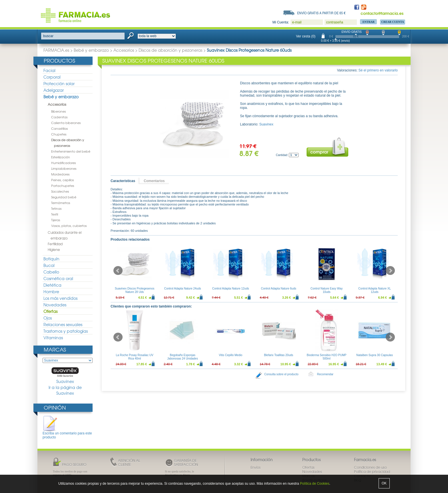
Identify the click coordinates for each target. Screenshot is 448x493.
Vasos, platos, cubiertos (69, 225)
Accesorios (124, 50)
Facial (49, 70)
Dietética (52, 285)
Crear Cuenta (393, 22)
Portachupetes (63, 185)
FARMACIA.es (56, 50)
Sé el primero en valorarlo (378, 70)
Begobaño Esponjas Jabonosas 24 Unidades (182, 357)
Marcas (55, 349)
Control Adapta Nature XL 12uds (375, 290)
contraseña (334, 22)
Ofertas (50, 311)
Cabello (51, 272)
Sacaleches (60, 191)
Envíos (256, 467)
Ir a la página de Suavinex (65, 390)
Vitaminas (53, 338)
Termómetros (61, 203)
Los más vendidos (60, 298)
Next (390, 271)
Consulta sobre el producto (281, 374)
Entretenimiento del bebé (71, 151)
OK (384, 483)
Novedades (55, 305)
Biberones (58, 111)
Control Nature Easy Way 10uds (327, 290)
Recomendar (325, 374)
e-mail (297, 22)
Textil (55, 214)
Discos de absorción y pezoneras (170, 50)
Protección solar (59, 83)
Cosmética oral (58, 278)
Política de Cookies (315, 484)
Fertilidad (55, 244)
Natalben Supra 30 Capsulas (375, 355)
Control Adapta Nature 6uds (278, 289)
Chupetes (59, 134)
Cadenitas (59, 117)
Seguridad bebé (64, 197)
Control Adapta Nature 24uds (183, 289)
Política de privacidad (372, 472)
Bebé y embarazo (91, 50)
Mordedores (60, 174)
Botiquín (51, 259)
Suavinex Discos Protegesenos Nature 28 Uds (135, 290)
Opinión (55, 407)
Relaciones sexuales (63, 324)
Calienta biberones (66, 123)
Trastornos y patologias (66, 331)
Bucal (49, 265)
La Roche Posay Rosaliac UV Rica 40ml (134, 357)
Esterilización (61, 157)
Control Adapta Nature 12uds (231, 289)
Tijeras (56, 220)
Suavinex (65, 376)
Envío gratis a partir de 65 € (321, 13)
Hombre (51, 292)
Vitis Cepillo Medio (231, 355)
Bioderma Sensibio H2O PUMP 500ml (327, 357)
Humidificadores (63, 163)
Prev (118, 271)
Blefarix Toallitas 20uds (279, 355)
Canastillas (59, 128)
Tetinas (56, 208)
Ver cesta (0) (306, 36)
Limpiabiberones (64, 168)
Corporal (52, 77)
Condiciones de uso (370, 467)
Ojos (48, 318)
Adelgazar (54, 90)
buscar (48, 36)
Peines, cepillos (62, 180)
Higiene (54, 250)
